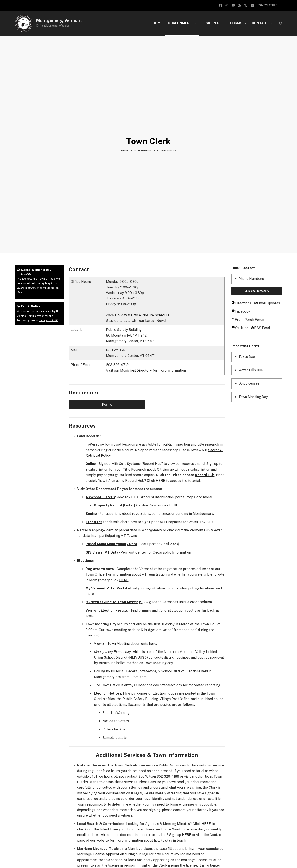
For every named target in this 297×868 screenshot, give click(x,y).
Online (91, 464)
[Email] (252, 5)
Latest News (155, 321)
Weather (268, 5)
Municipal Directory (136, 370)
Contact (263, 23)
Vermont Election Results (107, 610)
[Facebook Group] (221, 5)
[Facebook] (227, 5)
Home (157, 23)
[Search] (281, 23)
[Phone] (246, 5)
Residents (214, 23)
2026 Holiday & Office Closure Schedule (138, 315)
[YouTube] (233, 5)
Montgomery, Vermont (59, 20)
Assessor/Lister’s (100, 497)
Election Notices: (108, 693)
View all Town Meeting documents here (125, 644)
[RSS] (240, 5)
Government (183, 23)
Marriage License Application (101, 854)
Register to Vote (100, 569)
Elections (85, 561)
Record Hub (205, 475)
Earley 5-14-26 (48, 320)
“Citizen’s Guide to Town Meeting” (114, 602)
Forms (239, 23)
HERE (160, 481)
